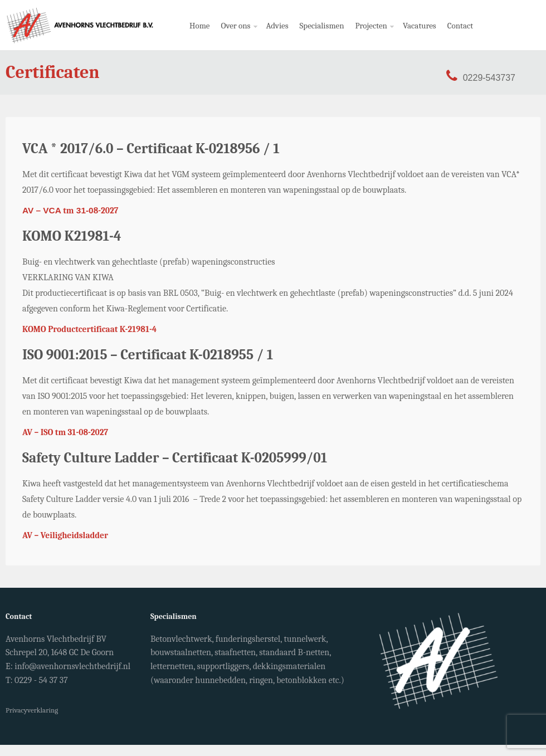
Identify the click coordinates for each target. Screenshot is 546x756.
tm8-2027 (70, 211)
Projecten (372, 35)
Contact (460, 26)
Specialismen (322, 26)
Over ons (237, 35)
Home (199, 26)
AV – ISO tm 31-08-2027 (65, 432)
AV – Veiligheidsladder (65, 535)
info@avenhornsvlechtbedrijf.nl (72, 666)
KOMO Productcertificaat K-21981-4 (89, 329)
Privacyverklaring (32, 710)
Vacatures (420, 26)
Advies (277, 26)
